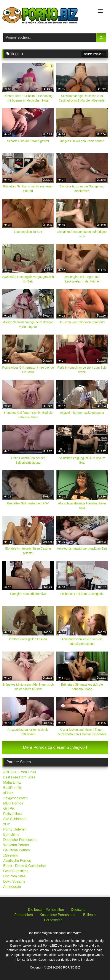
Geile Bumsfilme (16, 871)
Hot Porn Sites (14, 876)
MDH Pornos (13, 803)
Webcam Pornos (16, 845)
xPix (6, 824)
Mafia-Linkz (12, 782)
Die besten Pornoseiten (46, 910)
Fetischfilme (12, 814)
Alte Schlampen (15, 819)
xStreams (11, 855)
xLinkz (8, 793)
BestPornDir (13, 788)
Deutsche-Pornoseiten (20, 840)
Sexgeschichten (15, 798)
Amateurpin (12, 887)
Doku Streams (14, 881)
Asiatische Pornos (17, 861)
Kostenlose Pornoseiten (58, 915)
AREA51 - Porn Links (20, 772)
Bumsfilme (11, 835)
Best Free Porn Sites (19, 777)
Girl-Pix (9, 808)
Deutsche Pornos (17, 850)
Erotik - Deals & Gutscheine (25, 866)
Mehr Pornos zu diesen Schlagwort (55, 747)
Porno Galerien (15, 829)
